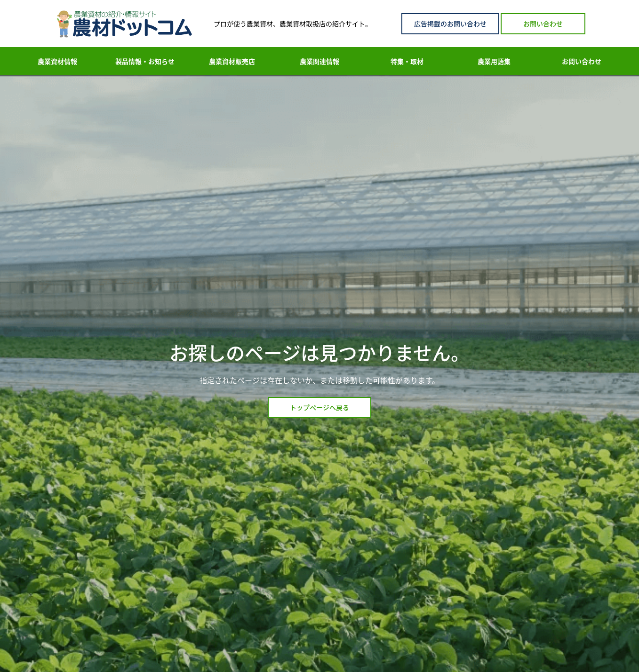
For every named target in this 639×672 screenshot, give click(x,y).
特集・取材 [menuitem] (407, 61)
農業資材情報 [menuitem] (57, 61)
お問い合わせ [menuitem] (582, 61)
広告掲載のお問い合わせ (450, 24)
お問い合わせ (543, 24)
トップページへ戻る (319, 407)
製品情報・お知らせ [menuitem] (145, 61)
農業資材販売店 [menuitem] (232, 61)
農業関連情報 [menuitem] (319, 61)
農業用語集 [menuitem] (494, 61)
